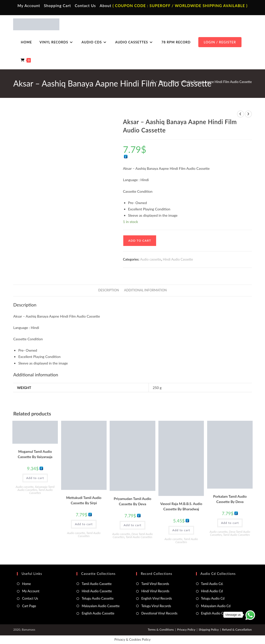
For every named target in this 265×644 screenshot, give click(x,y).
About (105, 6)
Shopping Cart (57, 6)
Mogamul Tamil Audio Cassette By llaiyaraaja (35, 454)
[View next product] (248, 114)
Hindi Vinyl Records (155, 591)
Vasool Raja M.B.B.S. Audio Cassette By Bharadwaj (181, 506)
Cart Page (29, 606)
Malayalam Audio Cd (216, 606)
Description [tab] (109, 290)
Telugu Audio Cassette (98, 598)
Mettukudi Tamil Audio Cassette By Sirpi (84, 500)
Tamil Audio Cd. (212, 584)
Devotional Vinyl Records (159, 613)
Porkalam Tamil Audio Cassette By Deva (230, 499)
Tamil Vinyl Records (155, 584)
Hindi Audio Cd (212, 591)
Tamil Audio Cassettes (41, 491)
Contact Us (85, 6)
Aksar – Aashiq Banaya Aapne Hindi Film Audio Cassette (212, 82)
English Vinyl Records (156, 598)
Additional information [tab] (145, 290)
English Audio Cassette (98, 613)
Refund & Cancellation (237, 629)
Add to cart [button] (35, 478)
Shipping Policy (209, 629)
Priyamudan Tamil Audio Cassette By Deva (132, 501)
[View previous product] (240, 114)
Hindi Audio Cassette (178, 259)
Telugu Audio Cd (213, 598)
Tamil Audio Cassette (97, 584)
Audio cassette (151, 259)
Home (26, 584)
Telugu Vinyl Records (156, 606)
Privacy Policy (186, 629)
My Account (29, 6)
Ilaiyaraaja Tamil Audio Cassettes (36, 488)
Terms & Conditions (161, 629)
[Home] (152, 82)
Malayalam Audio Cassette (101, 606)
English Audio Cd (213, 613)
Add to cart (140, 241)
